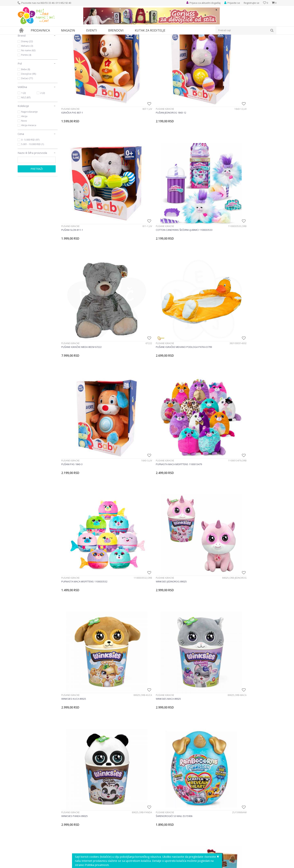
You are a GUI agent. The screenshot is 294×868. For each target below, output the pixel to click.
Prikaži (237, 43)
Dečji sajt (22, 37)
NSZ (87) (26, 132)
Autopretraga (191, 43)
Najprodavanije (29, 146)
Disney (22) (27, 76)
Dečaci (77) (27, 113)
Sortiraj (207, 43)
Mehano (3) (27, 80)
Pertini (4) (26, 89)
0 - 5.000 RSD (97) (30, 174)
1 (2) (23, 127)
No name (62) (28, 85)
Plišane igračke (30, 52)
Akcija (24, 151)
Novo (24, 155)
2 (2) (43, 127)
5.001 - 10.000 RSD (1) (33, 179)
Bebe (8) (26, 104)
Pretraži (37, 203)
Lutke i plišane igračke (73, 37)
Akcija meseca (29, 160)
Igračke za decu (51, 37)
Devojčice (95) (29, 108)
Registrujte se (252, 3)
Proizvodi (35, 37)
